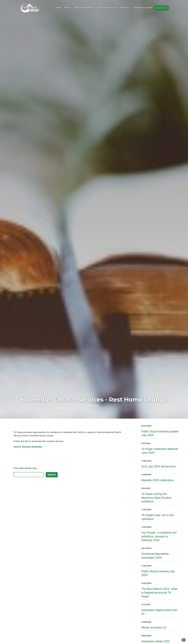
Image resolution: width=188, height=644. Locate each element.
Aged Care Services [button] (85, 8)
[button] (184, 640)
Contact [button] (125, 8)
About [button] (68, 8)
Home (59, 8)
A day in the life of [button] (108, 8)
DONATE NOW (161, 8)
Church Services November (28, 447)
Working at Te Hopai (143, 8)
